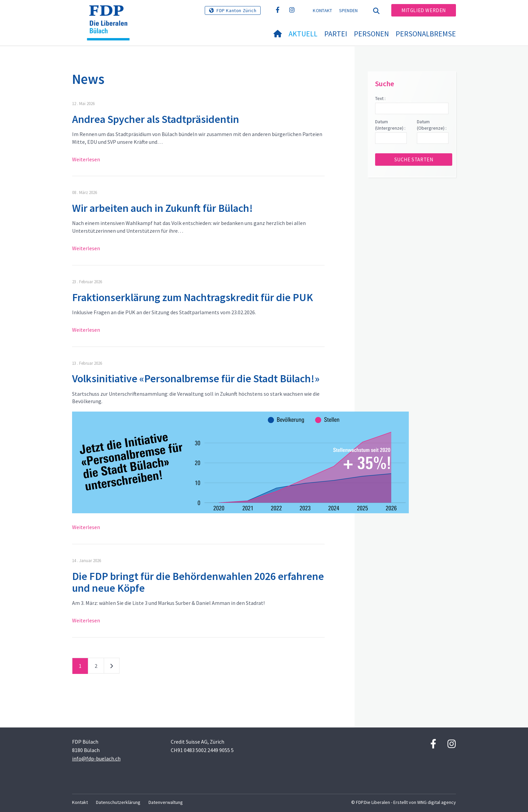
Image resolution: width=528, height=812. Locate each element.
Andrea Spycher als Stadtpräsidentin (156, 119)
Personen (371, 34)
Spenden (349, 10)
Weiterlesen (86, 159)
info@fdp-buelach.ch (96, 758)
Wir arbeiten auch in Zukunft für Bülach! (162, 208)
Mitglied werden (424, 10)
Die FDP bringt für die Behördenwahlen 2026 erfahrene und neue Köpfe (198, 582)
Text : (380, 98)
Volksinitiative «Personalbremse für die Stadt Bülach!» (196, 379)
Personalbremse (426, 34)
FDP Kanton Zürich (236, 10)
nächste (112, 667)
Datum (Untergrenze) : (390, 125)
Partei (336, 34)
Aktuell (303, 34)
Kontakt (322, 10)
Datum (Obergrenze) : (432, 125)
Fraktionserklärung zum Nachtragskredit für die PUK (193, 297)
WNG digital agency (437, 802)
